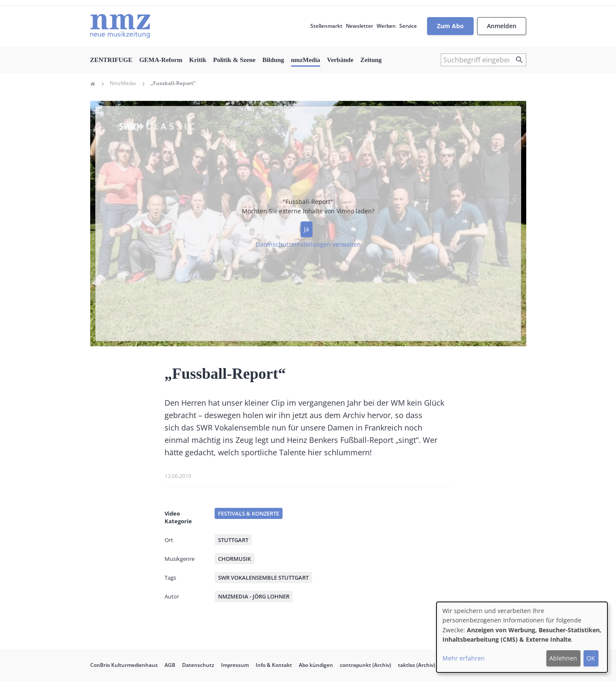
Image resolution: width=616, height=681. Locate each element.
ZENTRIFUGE (111, 60)
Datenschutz (198, 665)
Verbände (340, 60)
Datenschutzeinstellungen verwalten (308, 244)
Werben (386, 26)
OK (591, 658)
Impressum (235, 665)
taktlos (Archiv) (417, 665)
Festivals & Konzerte (249, 513)
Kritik (197, 60)
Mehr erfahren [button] (464, 658)
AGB (170, 665)
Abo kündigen (316, 665)
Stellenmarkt (326, 26)
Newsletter (360, 26)
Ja (307, 229)
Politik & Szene (234, 60)
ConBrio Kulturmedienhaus (124, 665)
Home (93, 84)
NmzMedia (123, 83)
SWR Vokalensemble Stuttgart (263, 578)
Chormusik (234, 559)
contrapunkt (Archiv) (365, 665)
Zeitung (371, 60)
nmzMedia (306, 60)
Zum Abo (450, 26)
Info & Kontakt (274, 665)
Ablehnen (563, 658)
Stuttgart (233, 540)
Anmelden (502, 26)
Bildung (273, 60)
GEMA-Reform (161, 60)
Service (408, 26)
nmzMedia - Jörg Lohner (254, 596)
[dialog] (522, 637)
